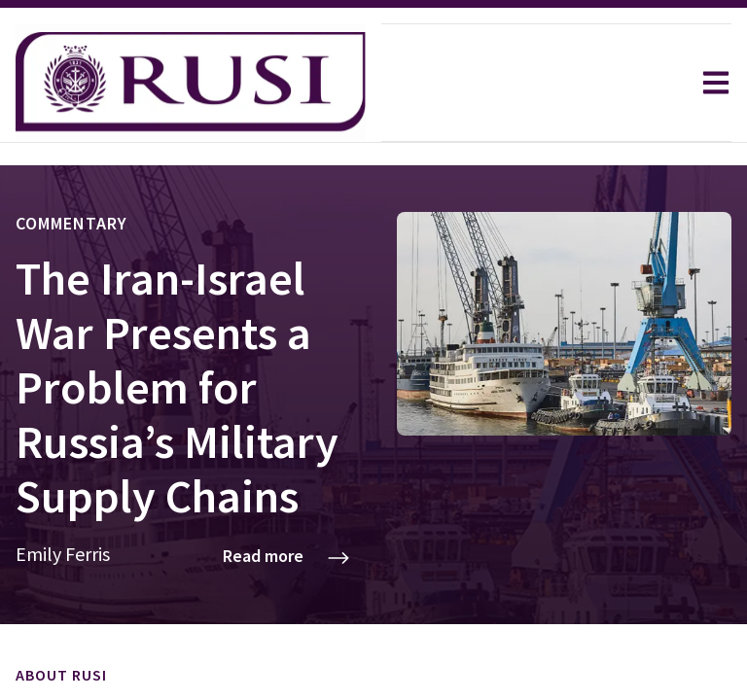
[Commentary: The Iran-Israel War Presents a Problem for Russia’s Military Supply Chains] (373, 341)
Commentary (71, 169)
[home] (191, 83)
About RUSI (61, 620)
